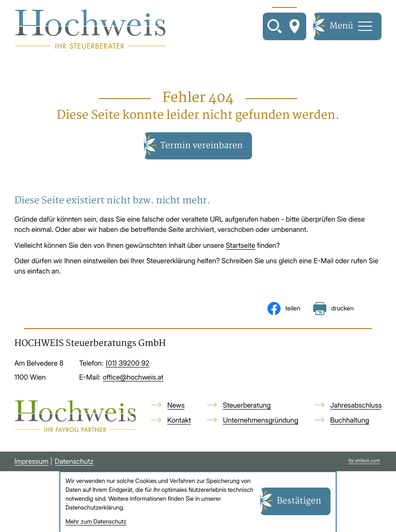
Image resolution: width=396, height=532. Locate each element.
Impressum (32, 461)
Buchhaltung (349, 420)
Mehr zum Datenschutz (96, 522)
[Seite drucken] (333, 309)
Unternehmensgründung (261, 420)
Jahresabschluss (356, 405)
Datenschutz (74, 461)
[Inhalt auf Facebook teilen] (284, 309)
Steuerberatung (247, 405)
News (176, 405)
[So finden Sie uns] (295, 26)
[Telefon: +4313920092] (128, 364)
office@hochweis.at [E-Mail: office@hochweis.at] (133, 377)
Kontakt (179, 420)
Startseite (241, 245)
